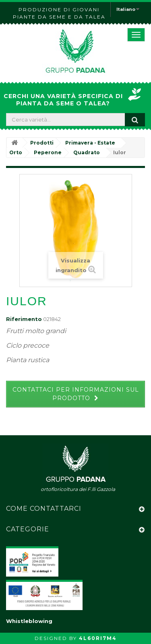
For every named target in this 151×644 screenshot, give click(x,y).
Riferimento (24, 319)
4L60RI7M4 (98, 638)
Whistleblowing (29, 621)
